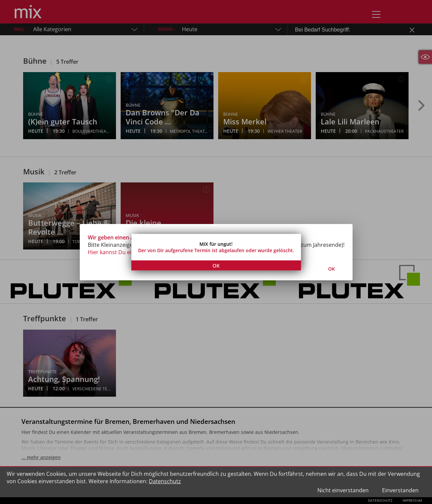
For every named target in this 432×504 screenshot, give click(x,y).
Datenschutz (165, 481)
